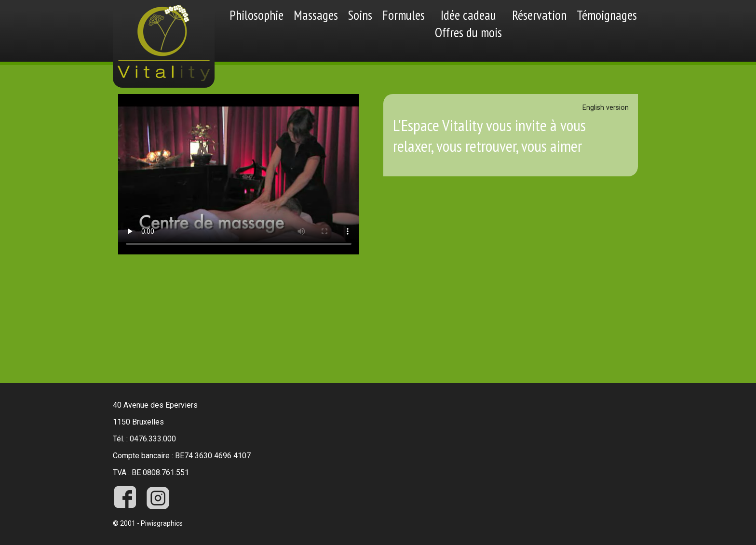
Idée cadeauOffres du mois (468, 24)
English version (606, 108)
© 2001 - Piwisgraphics (148, 523)
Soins (360, 15)
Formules (404, 15)
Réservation (539, 15)
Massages (316, 15)
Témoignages (607, 15)
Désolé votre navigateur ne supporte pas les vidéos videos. (239, 174)
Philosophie (256, 15)
